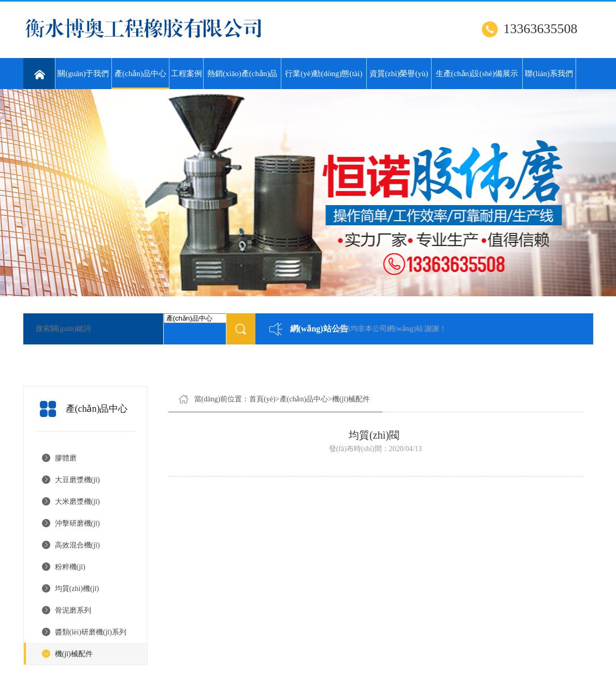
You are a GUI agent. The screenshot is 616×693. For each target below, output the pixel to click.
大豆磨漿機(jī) (77, 480)
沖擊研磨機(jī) (77, 523)
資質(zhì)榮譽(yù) (399, 74)
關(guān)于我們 (83, 74)
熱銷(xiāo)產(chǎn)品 (242, 74)
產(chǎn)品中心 (140, 79)
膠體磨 (66, 458)
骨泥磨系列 (73, 610)
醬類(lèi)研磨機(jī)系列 (91, 632)
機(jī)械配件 (74, 654)
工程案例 (187, 74)
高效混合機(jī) (77, 545)
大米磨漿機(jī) (77, 502)
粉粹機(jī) (70, 567)
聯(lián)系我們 (549, 74)
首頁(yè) (262, 399)
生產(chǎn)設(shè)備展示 (477, 74)
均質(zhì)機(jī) (77, 589)
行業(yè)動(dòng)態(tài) (324, 74)
